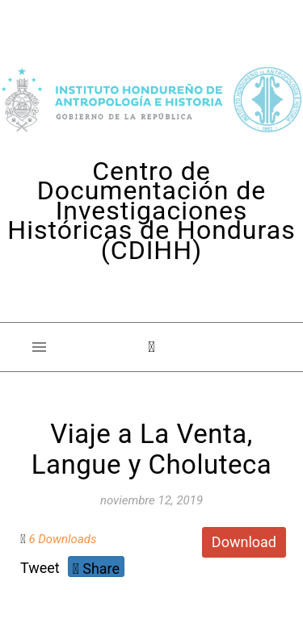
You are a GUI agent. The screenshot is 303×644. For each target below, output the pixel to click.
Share (96, 569)
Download (244, 542)
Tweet (40, 568)
